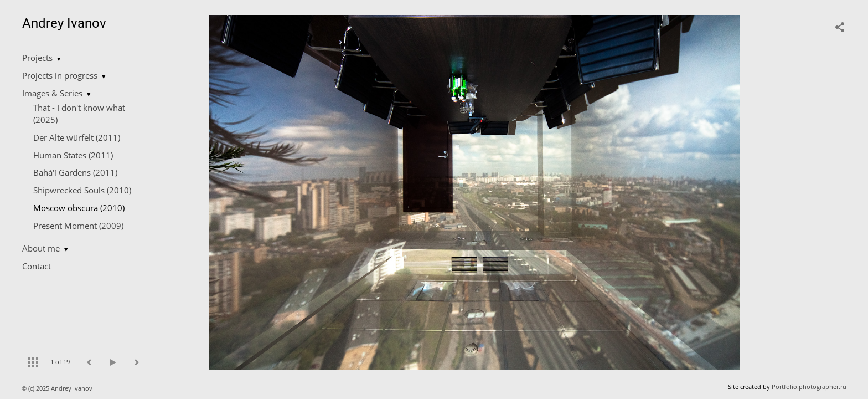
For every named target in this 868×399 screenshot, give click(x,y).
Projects (37, 58)
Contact (37, 266)
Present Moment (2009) (78, 226)
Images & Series (52, 93)
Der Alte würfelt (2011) (77, 137)
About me (41, 248)
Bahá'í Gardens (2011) (75, 172)
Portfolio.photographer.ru (809, 387)
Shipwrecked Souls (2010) (82, 190)
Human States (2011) (73, 155)
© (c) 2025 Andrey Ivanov (58, 388)
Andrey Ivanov (64, 23)
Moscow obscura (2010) (79, 208)
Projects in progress (60, 75)
